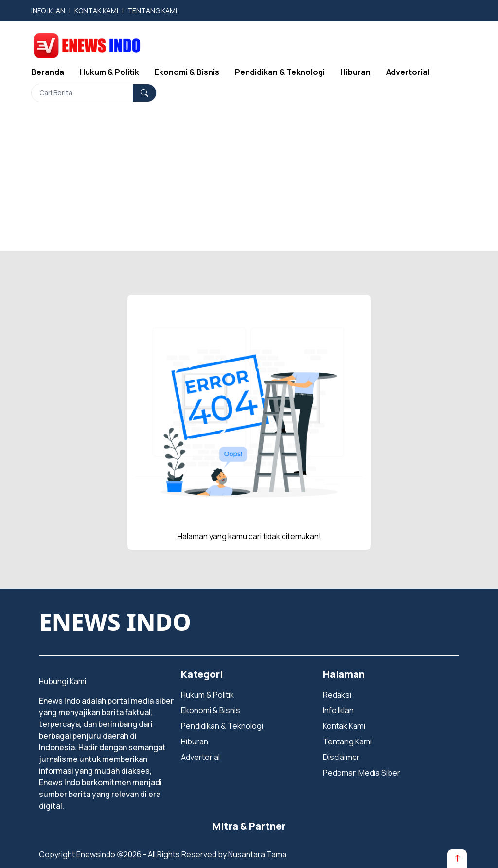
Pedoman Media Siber (362, 773)
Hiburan (356, 72)
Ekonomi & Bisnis (187, 72)
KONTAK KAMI (96, 10)
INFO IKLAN (48, 10)
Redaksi (337, 695)
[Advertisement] (249, 183)
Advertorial (408, 72)
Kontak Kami (344, 726)
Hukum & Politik (109, 72)
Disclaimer (341, 757)
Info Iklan (338, 710)
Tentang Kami (347, 741)
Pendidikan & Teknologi (280, 72)
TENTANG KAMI (152, 10)
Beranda (48, 72)
